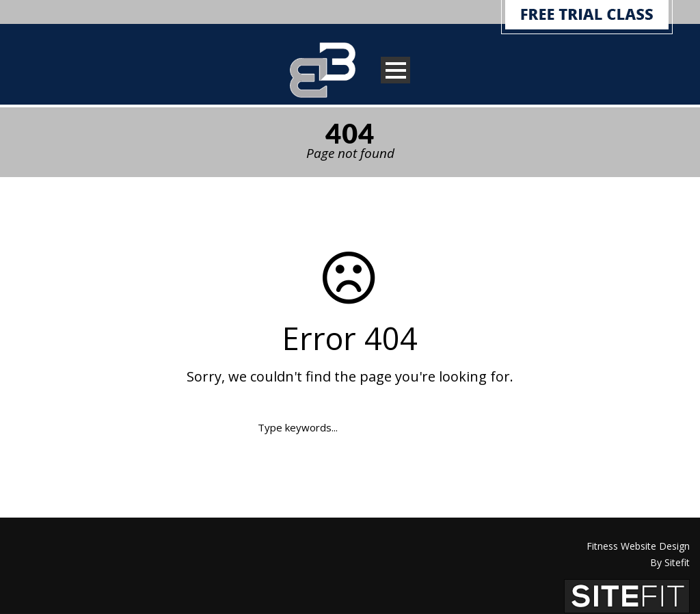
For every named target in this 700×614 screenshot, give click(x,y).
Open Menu (395, 70)
